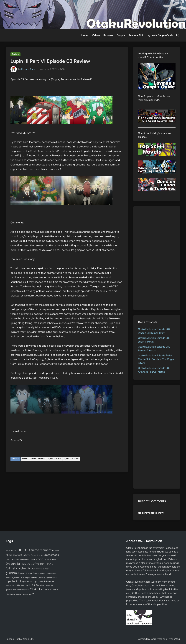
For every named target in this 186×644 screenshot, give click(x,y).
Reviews (108, 35)
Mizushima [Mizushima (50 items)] (10, 585)
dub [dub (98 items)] (24, 564)
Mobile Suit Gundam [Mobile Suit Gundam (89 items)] (34, 585)
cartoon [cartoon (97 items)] (10, 559)
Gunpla (121, 35)
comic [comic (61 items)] (17, 560)
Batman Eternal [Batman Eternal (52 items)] (37, 555)
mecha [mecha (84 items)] (51, 581)
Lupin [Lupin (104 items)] (9, 581)
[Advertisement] (157, 258)
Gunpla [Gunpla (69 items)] (36, 573)
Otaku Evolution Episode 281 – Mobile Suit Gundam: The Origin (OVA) (156, 359)
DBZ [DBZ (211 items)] (41, 559)
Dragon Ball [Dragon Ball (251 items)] (13, 564)
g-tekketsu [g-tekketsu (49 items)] (45, 569)
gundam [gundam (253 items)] (11, 573)
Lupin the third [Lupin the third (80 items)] (40, 581)
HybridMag (174, 639)
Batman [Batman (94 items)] (27, 555)
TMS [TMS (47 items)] (30, 595)
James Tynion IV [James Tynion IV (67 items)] (13, 578)
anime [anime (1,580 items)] (24, 549)
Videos (96, 35)
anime (25, 459)
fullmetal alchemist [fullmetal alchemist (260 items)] (19, 568)
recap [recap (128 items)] (56, 589)
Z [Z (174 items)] (33, 594)
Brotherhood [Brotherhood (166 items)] (51, 555)
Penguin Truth (28, 69)
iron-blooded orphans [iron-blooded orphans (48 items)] (48, 573)
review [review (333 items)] (11, 594)
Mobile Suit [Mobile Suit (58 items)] (19, 585)
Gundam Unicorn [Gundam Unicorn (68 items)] (25, 573)
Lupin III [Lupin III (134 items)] (16, 581)
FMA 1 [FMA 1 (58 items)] (43, 564)
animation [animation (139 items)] (11, 550)
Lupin (33, 459)
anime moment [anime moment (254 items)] (41, 550)
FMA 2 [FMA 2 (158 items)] (50, 564)
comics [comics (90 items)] (33, 559)
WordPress (156, 639)
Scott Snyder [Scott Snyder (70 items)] (22, 595)
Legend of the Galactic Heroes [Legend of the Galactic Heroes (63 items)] (38, 578)
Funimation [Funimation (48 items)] (36, 569)
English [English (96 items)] (30, 564)
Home (85, 35)
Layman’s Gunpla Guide (160, 35)
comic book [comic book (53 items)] (24, 560)
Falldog (169, 548)
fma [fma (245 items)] (37, 564)
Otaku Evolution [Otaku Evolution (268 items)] (41, 589)
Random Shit (136, 35)
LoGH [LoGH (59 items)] (55, 578)
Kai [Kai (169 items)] (23, 577)
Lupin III (42, 459)
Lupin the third (72, 459)
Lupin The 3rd (55, 459)
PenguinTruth (156, 552)
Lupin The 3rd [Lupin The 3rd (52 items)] (27, 581)
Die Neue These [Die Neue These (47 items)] (50, 560)
